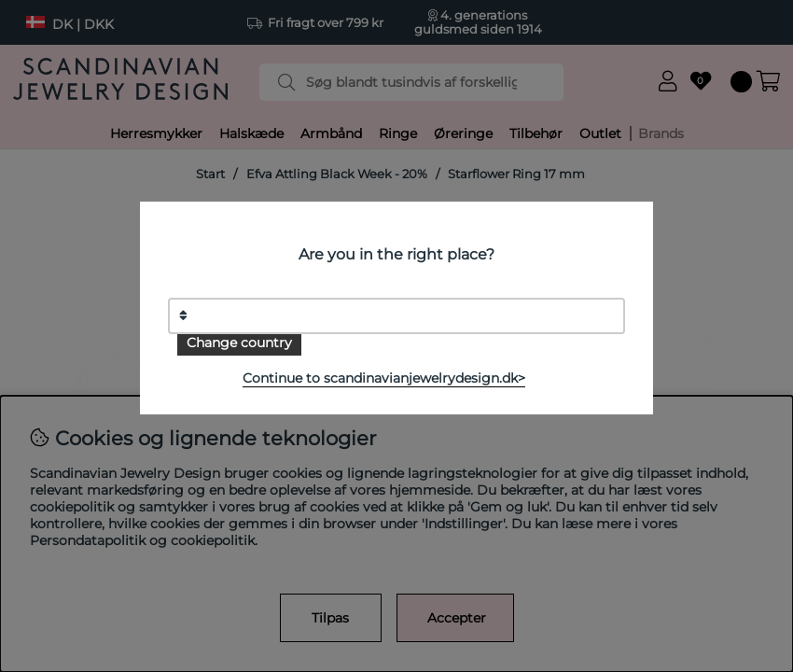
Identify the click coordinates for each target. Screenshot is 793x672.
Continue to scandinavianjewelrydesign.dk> (384, 378)
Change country (239, 343)
